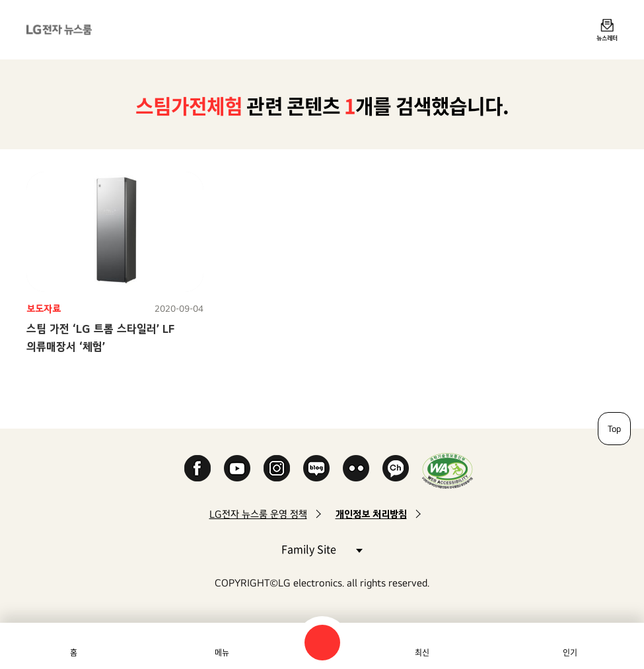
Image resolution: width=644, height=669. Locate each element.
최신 (422, 652)
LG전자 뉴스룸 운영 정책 (258, 514)
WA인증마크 (447, 471)
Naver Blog (316, 468)
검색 (322, 643)
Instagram (277, 468)
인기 (570, 652)
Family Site (322, 548)
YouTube (237, 468)
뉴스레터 (607, 38)
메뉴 (222, 652)
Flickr (356, 468)
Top (614, 429)
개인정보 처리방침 (371, 514)
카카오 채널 (396, 468)
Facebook (197, 468)
